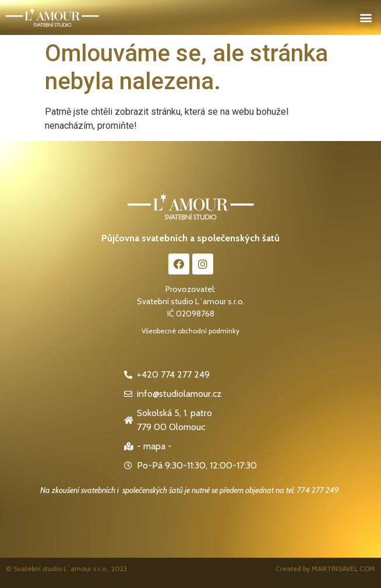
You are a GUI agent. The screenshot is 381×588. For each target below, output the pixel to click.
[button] (366, 18)
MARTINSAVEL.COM (343, 568)
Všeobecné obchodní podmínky (190, 331)
